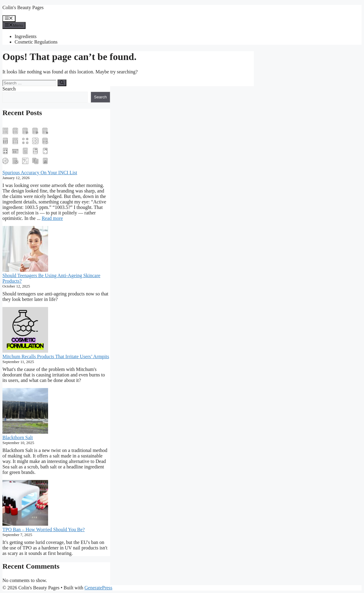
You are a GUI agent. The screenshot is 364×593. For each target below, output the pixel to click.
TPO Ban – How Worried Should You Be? (44, 529)
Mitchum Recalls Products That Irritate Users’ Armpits (56, 357)
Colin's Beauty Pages (23, 7)
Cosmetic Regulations (36, 42)
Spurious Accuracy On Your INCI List (40, 173)
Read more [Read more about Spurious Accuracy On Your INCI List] (52, 218)
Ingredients (26, 36)
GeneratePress (99, 588)
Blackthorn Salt (18, 438)
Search (9, 89)
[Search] (62, 83)
